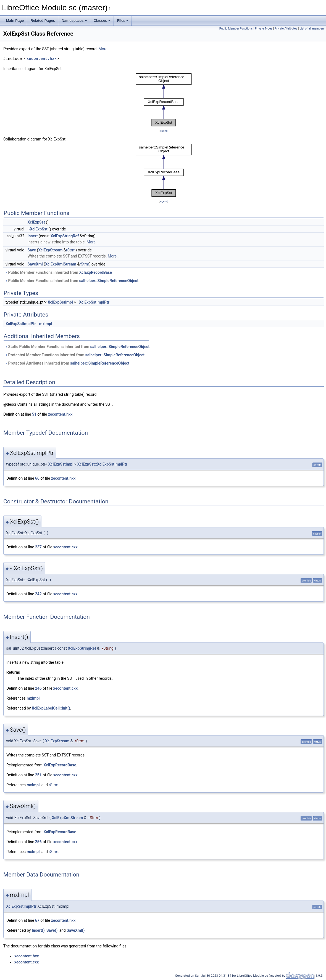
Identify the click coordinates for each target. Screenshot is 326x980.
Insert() (38, 930)
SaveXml (35, 264)
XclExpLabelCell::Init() (51, 708)
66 (37, 478)
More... (105, 49)
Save (32, 250)
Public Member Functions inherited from (58, 272)
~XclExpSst (38, 229)
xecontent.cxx (65, 547)
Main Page (15, 21)
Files (123, 21)
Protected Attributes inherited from (67, 363)
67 (37, 920)
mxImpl (45, 324)
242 (38, 594)
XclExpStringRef (65, 236)
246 (38, 688)
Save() (52, 930)
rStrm (71, 250)
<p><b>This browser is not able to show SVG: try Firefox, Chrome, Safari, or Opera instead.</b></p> (164, 100)
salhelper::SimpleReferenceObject (109, 281)
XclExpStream (50, 250)
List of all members (312, 29)
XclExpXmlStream (61, 264)
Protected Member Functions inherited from (75, 355)
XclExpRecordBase (96, 272)
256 (38, 842)
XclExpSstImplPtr (94, 302)
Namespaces (74, 21)
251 (38, 775)
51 (34, 414)
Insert (33, 236)
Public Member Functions (236, 29)
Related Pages (43, 21)
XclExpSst (36, 222)
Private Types (264, 29)
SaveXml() (76, 930)
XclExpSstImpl (60, 302)
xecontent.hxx (42, 59)
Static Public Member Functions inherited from (77, 347)
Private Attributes (286, 29)
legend (163, 131)
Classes (102, 21)
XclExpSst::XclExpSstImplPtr (102, 464)
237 (38, 547)
